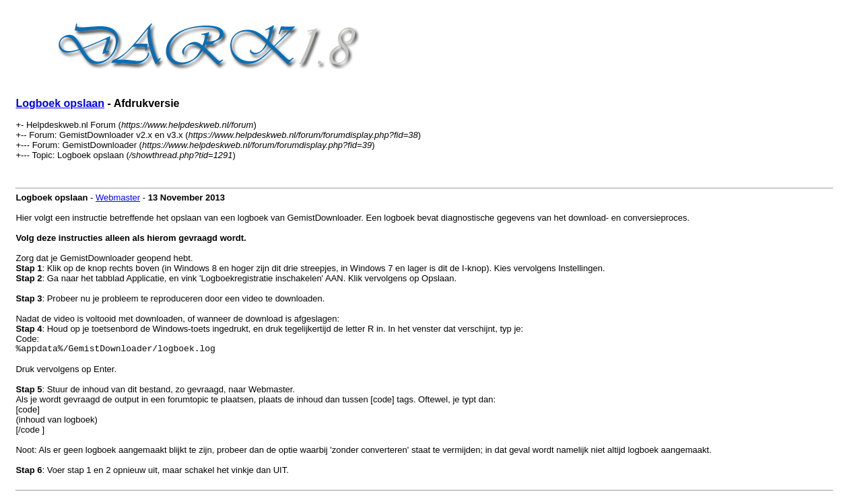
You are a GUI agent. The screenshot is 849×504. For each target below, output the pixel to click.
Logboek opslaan (60, 103)
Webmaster (118, 197)
